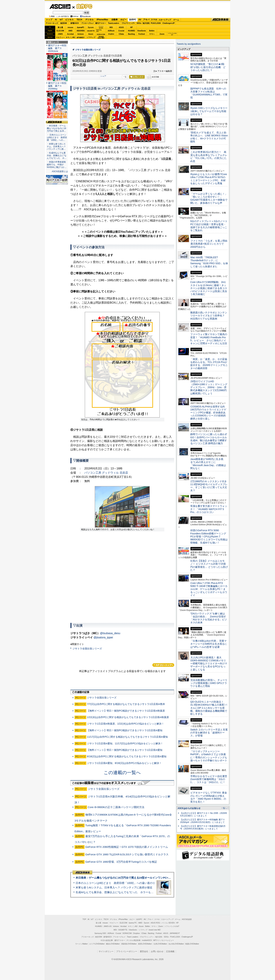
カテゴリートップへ (163, 665)
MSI (111, 27)
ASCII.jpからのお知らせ (189, 808)
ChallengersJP (168, 23)
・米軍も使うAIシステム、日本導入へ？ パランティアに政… (56, 147)
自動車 (115, 20)
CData (121, 34)
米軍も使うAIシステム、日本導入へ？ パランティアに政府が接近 (114, 887)
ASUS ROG (81, 31)
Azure (91, 34)
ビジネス (69, 20)
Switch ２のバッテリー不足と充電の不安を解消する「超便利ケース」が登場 (209, 733)
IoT (61, 20)
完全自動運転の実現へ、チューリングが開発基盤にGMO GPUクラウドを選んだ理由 (209, 683)
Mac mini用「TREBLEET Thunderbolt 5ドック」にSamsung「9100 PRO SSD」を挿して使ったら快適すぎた (209, 262)
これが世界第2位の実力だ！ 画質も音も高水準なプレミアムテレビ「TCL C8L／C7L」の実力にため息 (209, 157)
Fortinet (142, 34)
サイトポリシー (106, 951)
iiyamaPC (81, 27)
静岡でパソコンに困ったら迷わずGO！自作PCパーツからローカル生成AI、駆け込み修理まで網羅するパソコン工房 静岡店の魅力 (209, 439)
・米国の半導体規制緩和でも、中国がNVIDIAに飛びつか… (57, 165)
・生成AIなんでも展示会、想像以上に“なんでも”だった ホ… (57, 155)
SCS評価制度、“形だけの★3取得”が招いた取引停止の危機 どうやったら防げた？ (208, 67)
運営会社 (144, 951)
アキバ (146, 20)
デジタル (89, 20)
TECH (79, 20)
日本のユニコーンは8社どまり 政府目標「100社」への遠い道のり (115, 883)
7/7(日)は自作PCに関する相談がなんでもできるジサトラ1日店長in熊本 (126, 704)
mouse (70, 27)
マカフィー (60, 37)
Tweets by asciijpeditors (189, 44)
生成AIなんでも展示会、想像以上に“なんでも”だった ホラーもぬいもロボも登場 (124, 892)
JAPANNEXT (81, 37)
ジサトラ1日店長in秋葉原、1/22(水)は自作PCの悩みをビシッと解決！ (125, 724)
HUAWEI (132, 31)
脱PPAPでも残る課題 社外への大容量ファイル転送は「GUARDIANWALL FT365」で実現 (209, 93)
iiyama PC (133, 923)
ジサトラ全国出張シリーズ (88, 50)
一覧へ (224, 808)
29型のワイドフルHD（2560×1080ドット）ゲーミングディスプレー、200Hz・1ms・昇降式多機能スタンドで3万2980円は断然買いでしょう (209, 387)
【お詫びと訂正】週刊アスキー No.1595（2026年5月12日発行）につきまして (204, 814)
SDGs (139, 23)
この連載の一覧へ (122, 773)
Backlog (131, 34)
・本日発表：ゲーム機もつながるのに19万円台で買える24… (56, 128)
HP (132, 27)
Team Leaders (133, 937)
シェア (103, 76)
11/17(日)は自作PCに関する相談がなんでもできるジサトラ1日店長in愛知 (127, 737)
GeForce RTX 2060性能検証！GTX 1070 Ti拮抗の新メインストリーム (127, 847)
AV (140, 20)
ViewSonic (142, 31)
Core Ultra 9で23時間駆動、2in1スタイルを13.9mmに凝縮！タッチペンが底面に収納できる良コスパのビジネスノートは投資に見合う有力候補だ (209, 288)
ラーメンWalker (81, 944)
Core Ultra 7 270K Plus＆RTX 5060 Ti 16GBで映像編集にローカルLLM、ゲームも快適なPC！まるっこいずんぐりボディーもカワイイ (209, 589)
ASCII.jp (60, 6)
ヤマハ (152, 34)
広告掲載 (170, 951)
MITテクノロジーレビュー (164, 940)
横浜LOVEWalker (113, 944)
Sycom (91, 27)
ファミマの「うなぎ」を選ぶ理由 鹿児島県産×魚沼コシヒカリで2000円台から (210, 244)
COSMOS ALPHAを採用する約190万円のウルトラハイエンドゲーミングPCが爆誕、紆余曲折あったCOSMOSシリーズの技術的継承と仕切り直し (208, 413)
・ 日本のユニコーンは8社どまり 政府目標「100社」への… (57, 137)
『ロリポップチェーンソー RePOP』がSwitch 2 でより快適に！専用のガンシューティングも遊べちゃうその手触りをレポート (209, 756)
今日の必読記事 (107, 940)
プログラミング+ (128, 23)
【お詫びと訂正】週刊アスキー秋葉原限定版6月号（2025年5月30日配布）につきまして (203, 827)
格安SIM (64, 23)
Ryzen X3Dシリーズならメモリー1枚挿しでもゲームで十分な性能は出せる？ (209, 111)
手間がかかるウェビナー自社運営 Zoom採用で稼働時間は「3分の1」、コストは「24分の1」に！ (210, 779)
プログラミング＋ (147, 937)
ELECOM (60, 31)
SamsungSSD (99, 31)
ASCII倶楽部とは (60, 171)
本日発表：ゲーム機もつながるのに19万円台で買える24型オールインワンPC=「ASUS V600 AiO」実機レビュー (142, 878)
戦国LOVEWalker (192, 944)
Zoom (162, 34)
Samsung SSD (100, 933)
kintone (81, 34)
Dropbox (111, 34)
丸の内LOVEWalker (176, 944)
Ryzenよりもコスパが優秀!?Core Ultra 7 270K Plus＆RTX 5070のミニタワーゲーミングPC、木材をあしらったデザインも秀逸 (209, 179)
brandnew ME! (101, 37)
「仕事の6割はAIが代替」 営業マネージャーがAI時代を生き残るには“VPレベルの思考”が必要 (209, 644)
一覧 (125, 77)
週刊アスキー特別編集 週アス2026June (57, 48)
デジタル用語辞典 (133, 940)
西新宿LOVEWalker (129, 944)
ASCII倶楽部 (221, 20)
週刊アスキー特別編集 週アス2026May (57, 86)
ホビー (123, 20)
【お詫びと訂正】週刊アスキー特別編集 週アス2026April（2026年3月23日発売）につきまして (202, 821)
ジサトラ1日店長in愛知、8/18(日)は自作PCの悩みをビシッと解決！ (124, 763)
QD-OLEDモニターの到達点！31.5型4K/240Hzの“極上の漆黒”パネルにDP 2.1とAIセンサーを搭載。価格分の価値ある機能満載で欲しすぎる (209, 708)
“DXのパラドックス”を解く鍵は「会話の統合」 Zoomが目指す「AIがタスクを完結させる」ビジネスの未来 (209, 618)
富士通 (60, 27)
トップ (49, 20)
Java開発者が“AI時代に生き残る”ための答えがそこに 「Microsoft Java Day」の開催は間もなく (208, 464)
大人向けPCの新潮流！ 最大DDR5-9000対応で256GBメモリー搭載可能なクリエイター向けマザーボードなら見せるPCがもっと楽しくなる (209, 664)
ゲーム (176, 20)
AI (56, 20)
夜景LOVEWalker (145, 944)
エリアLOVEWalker (97, 944)
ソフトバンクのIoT (172, 34)
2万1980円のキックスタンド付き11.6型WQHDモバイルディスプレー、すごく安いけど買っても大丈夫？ (209, 486)
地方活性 (146, 23)
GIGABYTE (91, 31)
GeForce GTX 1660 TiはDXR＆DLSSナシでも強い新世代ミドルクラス (127, 854)
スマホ (154, 20)
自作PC (83, 6)
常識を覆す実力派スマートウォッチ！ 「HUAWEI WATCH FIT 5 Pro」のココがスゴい (209, 509)
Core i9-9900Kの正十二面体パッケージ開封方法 (116, 807)
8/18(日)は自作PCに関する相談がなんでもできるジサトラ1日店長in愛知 (127, 756)
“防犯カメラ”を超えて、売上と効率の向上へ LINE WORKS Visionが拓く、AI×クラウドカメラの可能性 (209, 137)
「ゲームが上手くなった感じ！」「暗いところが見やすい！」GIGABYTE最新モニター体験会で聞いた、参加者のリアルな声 (209, 198)
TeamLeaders (114, 23)
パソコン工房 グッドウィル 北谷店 (106, 473)
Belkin (152, 31)
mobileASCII (147, 940)
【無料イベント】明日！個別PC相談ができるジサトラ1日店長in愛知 (125, 730)
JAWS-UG (108, 926)
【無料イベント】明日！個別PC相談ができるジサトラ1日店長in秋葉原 (126, 711)
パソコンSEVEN (101, 27)
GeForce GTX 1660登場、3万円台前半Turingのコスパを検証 (121, 862)
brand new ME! (155, 930)
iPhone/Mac (103, 20)
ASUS (121, 27)
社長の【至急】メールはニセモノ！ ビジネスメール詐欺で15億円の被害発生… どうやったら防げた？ (209, 565)
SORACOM (127, 933)
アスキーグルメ (88, 23)
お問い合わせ (157, 951)
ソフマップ (91, 37)
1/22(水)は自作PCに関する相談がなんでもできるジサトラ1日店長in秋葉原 (128, 717)
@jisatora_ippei (103, 637)
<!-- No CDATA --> (122, 577)
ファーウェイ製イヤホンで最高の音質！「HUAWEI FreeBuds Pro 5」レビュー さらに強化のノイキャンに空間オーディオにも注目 (209, 339)
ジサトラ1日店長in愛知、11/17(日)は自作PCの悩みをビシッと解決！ (125, 743)
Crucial (121, 31)
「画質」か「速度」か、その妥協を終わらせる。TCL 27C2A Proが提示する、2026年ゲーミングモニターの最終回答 (209, 364)
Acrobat (71, 34)
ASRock (111, 31)
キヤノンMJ (71, 37)
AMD (70, 31)
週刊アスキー (100, 23)
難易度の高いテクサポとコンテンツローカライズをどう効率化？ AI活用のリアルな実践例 (209, 316)
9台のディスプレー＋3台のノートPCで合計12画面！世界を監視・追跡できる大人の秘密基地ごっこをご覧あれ (209, 226)
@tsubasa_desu (110, 633)
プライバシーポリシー (127, 951)
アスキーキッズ (52, 23)
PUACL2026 (156, 23)
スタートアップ (165, 20)
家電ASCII (75, 23)
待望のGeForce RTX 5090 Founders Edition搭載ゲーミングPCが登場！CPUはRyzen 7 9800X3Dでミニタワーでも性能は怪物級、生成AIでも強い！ (209, 536)
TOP (84, 919)
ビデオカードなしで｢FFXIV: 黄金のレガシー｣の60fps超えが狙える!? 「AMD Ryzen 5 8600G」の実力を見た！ (209, 797)
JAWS (60, 34)
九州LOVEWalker (160, 944)
